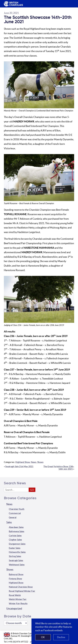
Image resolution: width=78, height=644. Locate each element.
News (34, 462)
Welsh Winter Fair (18, 599)
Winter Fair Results (18, 603)
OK (43, 637)
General (13, 517)
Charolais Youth (17, 509)
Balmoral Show (16, 574)
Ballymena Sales (17, 531)
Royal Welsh (15, 595)
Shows (40, 462)
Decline (61, 637)
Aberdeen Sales (16, 527)
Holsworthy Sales (17, 552)
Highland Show (23, 462)
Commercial (15, 513)
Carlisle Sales (15, 536)
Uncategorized (14, 608)
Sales (9, 522)
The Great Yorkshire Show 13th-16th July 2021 (59, 468)
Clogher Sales (15, 540)
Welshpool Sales (17, 565)
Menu (70, 1)
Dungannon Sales (17, 544)
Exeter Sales (15, 548)
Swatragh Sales (16, 560)
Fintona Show (15, 579)
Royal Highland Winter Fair (22, 591)
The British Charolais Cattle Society (13, 4)
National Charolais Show (21, 587)
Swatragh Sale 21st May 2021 (19, 466)
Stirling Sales (15, 556)
